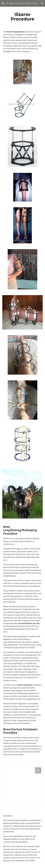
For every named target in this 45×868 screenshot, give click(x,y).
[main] (23, 17)
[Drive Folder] (23, 788)
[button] (3, 3)
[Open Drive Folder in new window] (38, 770)
